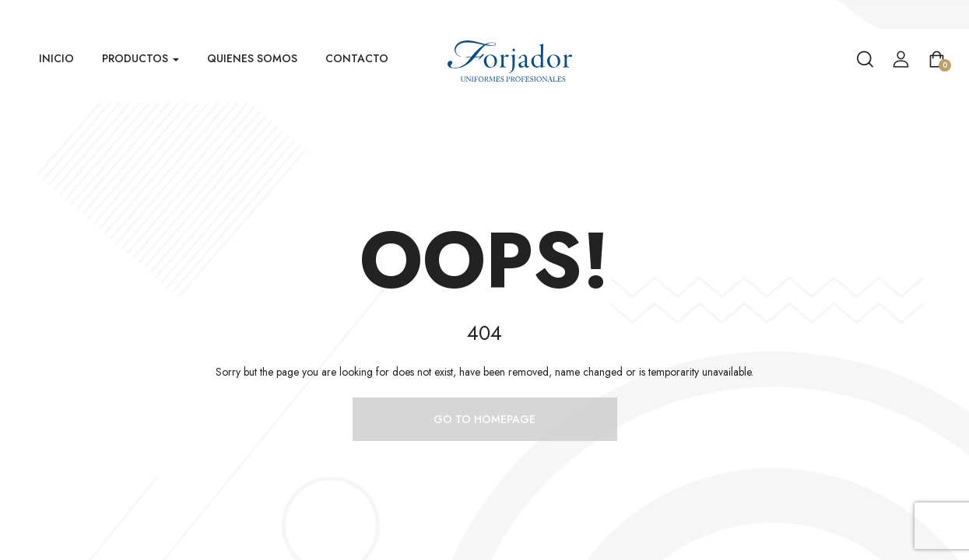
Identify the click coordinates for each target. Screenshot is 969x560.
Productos (140, 58)
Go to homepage (484, 419)
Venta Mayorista (930, 14)
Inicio (56, 58)
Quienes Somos (252, 58)
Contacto (357, 58)
